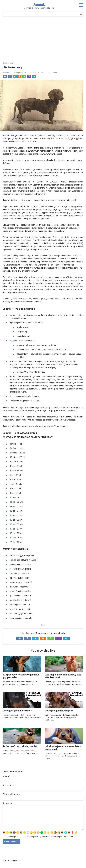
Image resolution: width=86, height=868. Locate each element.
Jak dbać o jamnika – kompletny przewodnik (63, 748)
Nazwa (6, 776)
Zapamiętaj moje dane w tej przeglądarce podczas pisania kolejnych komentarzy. (39, 837)
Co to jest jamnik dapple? (59, 711)
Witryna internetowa (11, 794)
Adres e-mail (9, 785)
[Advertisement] (43, 39)
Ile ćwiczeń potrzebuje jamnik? (20, 746)
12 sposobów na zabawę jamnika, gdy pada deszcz (21, 676)
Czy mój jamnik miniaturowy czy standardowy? (63, 676)
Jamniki (39, 4)
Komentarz (7, 803)
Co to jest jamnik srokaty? (17, 711)
